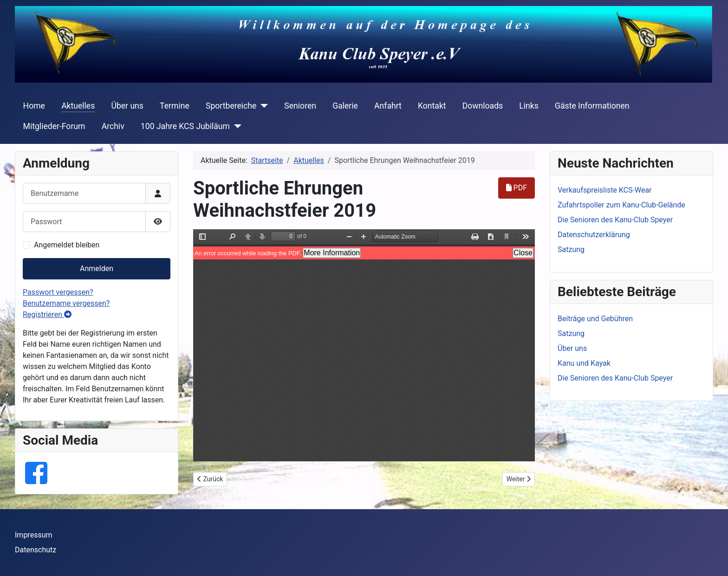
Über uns (127, 106)
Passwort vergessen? (58, 292)
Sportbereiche (231, 106)
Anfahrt (388, 106)
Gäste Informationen (592, 106)
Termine (175, 106)
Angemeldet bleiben (67, 245)
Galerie (345, 106)
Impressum (34, 535)
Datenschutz (36, 550)
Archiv (113, 126)
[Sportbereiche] (262, 106)
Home (34, 106)
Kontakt (432, 106)
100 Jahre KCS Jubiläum (185, 126)
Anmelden (97, 269)
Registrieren (47, 314)
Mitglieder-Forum (54, 126)
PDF (517, 188)
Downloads (483, 106)
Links (529, 106)
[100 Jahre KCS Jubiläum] (236, 126)
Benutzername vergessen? (66, 303)
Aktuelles (78, 106)
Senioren (300, 106)
